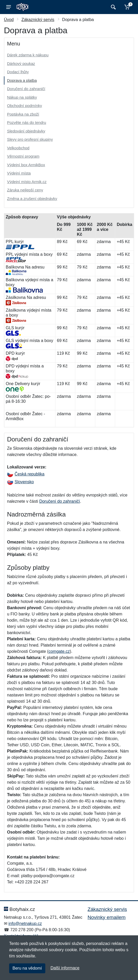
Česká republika (26, 474)
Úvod (9, 20)
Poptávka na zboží (23, 114)
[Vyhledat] (113, 7)
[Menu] (9, 7)
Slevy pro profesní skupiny (30, 139)
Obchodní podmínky (24, 106)
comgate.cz (59, 651)
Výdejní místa (19, 173)
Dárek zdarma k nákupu (28, 55)
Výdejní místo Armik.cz (27, 182)
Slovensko (20, 482)
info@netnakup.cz (25, 924)
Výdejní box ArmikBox (26, 165)
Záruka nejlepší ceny (25, 190)
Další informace (65, 968)
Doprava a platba (22, 80)
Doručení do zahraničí (26, 89)
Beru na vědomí (27, 968)
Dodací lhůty (18, 72)
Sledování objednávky (26, 131)
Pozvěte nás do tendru (27, 122)
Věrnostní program (23, 156)
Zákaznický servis (38, 20)
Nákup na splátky (22, 97)
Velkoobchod (18, 148)
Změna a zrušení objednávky (32, 199)
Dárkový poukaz (21, 63)
